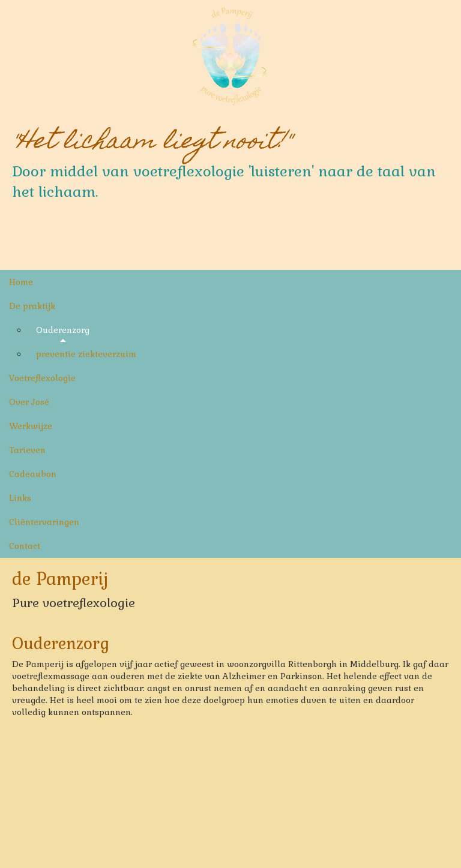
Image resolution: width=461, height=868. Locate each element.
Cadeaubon (33, 474)
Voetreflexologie (42, 378)
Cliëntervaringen (44, 522)
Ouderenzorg (63, 330)
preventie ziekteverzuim (86, 354)
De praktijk (32, 306)
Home (21, 282)
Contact (25, 546)
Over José (29, 402)
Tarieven (27, 450)
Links (20, 498)
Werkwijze (31, 426)
